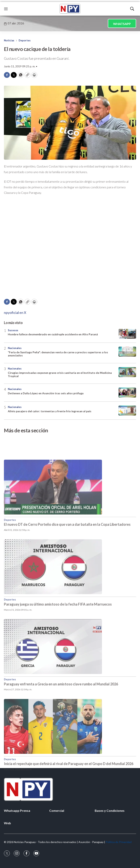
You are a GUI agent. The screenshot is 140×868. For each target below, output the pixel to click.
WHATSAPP (122, 24)
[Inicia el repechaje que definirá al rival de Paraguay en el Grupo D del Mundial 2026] (70, 748)
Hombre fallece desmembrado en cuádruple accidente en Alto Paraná (53, 334)
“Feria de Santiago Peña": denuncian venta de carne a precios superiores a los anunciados (58, 354)
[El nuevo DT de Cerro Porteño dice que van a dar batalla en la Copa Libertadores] (70, 509)
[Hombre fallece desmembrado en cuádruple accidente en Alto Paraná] (127, 334)
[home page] (70, 9)
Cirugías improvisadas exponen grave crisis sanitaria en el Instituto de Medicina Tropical (60, 374)
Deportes (25, 40)
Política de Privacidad (119, 842)
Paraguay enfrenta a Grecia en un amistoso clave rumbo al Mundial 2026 (61, 705)
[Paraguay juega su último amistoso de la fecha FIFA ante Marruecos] (70, 588)
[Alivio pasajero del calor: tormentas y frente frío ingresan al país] (127, 411)
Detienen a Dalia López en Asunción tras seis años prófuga (46, 393)
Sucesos (13, 330)
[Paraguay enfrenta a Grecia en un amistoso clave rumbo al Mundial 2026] (70, 668)
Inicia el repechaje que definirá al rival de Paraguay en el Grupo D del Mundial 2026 (69, 785)
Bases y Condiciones (110, 811)
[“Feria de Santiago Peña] (127, 352)
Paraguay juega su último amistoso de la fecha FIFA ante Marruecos (58, 626)
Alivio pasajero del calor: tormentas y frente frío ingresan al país (50, 411)
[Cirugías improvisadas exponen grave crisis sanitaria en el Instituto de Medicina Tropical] (127, 372)
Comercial (57, 811)
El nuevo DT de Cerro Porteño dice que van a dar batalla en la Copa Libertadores (67, 546)
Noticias (9, 40)
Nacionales (15, 348)
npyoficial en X (15, 312)
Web (7, 823)
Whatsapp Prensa (17, 811)
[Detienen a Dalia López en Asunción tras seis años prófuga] (127, 393)
